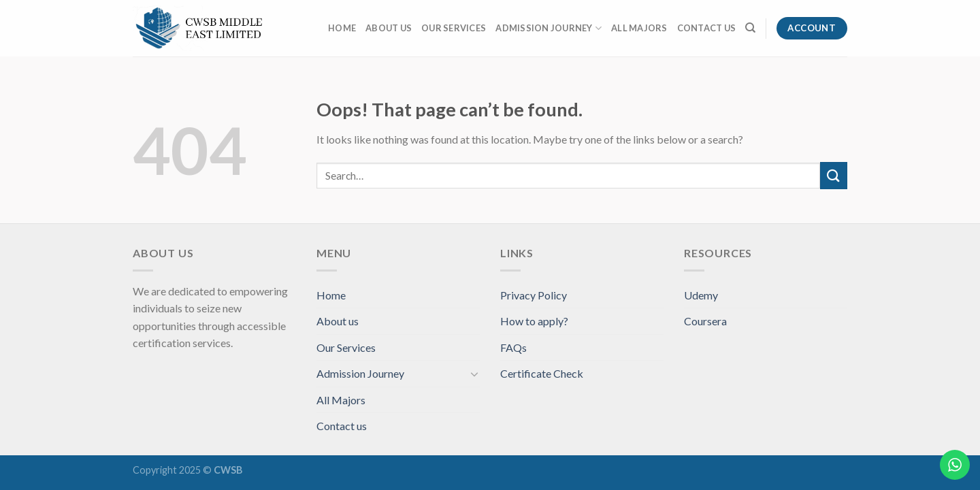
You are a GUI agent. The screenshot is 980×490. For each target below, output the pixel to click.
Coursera (705, 321)
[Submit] (834, 175)
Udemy (701, 295)
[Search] (750, 28)
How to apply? (534, 321)
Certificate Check (542, 373)
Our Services (454, 28)
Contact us (707, 28)
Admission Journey (549, 28)
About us (389, 28)
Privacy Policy (534, 295)
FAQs (513, 347)
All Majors (639, 28)
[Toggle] (474, 374)
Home (342, 28)
